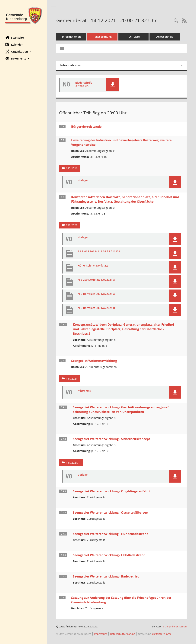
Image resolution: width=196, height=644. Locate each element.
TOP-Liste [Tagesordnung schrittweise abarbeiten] (134, 37)
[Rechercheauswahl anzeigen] (176, 21)
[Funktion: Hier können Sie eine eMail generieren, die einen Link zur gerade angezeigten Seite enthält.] (62, 49)
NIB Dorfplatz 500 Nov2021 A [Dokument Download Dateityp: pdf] (96, 294)
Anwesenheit (165, 37)
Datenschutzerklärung (123, 634)
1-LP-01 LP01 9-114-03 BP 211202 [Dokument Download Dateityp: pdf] (99, 252)
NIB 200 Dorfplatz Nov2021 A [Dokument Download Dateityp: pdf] (96, 280)
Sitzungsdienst (175, 627)
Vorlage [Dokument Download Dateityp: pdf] (83, 181)
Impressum (101, 634)
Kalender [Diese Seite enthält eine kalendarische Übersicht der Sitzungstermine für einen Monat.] (14, 44)
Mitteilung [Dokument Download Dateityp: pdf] (85, 391)
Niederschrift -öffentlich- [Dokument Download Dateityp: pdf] (84, 84)
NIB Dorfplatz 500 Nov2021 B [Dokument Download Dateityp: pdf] (96, 308)
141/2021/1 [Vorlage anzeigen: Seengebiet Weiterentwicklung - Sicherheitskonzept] (73, 463)
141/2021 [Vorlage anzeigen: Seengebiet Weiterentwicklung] (72, 379)
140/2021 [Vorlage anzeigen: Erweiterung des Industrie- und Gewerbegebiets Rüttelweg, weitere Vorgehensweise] (72, 168)
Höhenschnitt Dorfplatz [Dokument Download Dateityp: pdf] (93, 266)
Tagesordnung (103, 37)
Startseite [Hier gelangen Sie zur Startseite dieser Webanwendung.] (15, 37)
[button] (24, 52)
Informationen (72, 37)
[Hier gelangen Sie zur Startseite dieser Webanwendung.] (24, 15)
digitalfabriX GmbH (163, 634)
